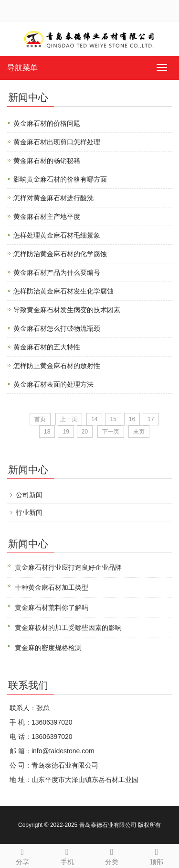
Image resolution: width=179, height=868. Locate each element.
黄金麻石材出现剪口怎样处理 (57, 142)
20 (85, 432)
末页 (139, 432)
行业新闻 (29, 512)
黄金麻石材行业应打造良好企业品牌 (68, 567)
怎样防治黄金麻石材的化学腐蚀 (60, 254)
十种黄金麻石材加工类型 (52, 587)
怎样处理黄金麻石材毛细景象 (57, 235)
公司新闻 (29, 495)
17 (151, 419)
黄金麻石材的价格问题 (47, 123)
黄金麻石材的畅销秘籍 (47, 161)
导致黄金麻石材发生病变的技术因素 (67, 310)
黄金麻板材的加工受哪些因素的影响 (68, 628)
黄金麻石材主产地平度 (47, 217)
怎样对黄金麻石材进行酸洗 (53, 198)
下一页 (111, 432)
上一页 (69, 419)
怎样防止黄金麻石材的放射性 (57, 366)
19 (66, 432)
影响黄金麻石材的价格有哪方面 (60, 179)
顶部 (157, 855)
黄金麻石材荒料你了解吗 (52, 608)
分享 (22, 855)
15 (113, 419)
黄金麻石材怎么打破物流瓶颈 (57, 328)
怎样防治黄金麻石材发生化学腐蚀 (63, 291)
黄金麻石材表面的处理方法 (53, 384)
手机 (67, 855)
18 (47, 432)
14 (94, 419)
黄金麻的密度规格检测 (48, 648)
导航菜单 (22, 68)
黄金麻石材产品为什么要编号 (57, 272)
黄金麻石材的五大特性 (47, 347)
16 (132, 419)
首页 (40, 419)
